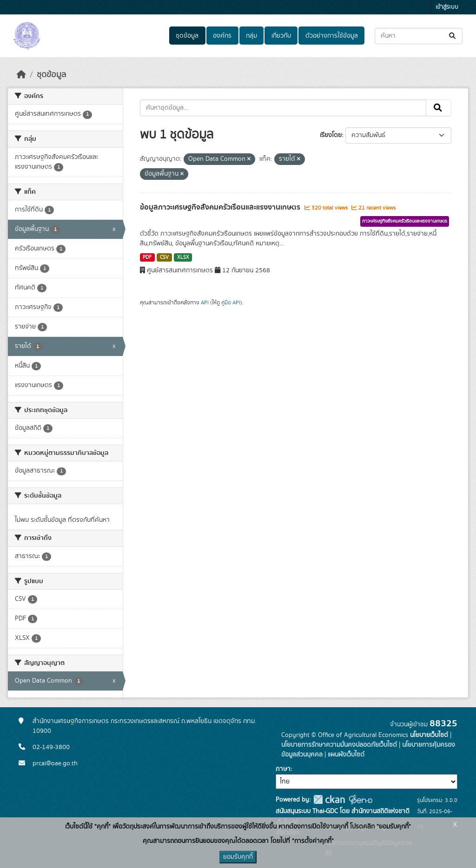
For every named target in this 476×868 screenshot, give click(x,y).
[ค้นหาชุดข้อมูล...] (419, 36)
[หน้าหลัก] (21, 75)
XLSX (183, 257)
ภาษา (283, 769)
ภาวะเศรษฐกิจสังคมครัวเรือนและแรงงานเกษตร (405, 221)
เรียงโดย (331, 135)
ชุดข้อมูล (187, 36)
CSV (164, 257)
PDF (147, 257)
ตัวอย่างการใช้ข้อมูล (332, 36)
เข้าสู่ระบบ (447, 7)
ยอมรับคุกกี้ (238, 857)
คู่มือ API (231, 302)
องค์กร (222, 36)
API (205, 302)
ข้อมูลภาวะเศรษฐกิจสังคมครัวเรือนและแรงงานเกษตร (221, 207)
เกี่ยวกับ (281, 36)
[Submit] (453, 36)
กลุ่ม (251, 36)
